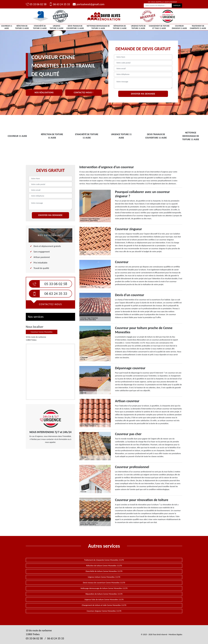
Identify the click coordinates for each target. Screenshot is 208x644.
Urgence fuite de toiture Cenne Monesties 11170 (104, 600)
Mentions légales (175, 634)
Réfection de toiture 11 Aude (22, 27)
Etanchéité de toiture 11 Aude (40, 27)
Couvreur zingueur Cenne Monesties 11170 (104, 611)
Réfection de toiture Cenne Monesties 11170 (104, 566)
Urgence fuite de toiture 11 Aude (138, 27)
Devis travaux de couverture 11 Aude (75, 27)
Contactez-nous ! (84, 93)
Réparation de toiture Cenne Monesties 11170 (104, 594)
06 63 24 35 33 (59, 4)
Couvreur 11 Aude (7, 27)
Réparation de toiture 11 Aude (120, 27)
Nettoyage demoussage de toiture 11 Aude (98, 27)
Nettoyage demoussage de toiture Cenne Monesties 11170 (104, 588)
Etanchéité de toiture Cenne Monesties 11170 (104, 571)
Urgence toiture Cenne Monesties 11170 (104, 577)
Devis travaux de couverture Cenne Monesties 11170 (104, 583)
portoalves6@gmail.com (89, 4)
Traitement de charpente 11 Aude (198, 27)
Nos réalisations (44, 93)
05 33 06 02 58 (36, 4)
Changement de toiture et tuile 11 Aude (159, 27)
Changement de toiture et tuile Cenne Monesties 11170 (104, 605)
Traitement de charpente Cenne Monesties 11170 (104, 560)
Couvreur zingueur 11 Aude (179, 27)
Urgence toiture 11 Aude (57, 27)
